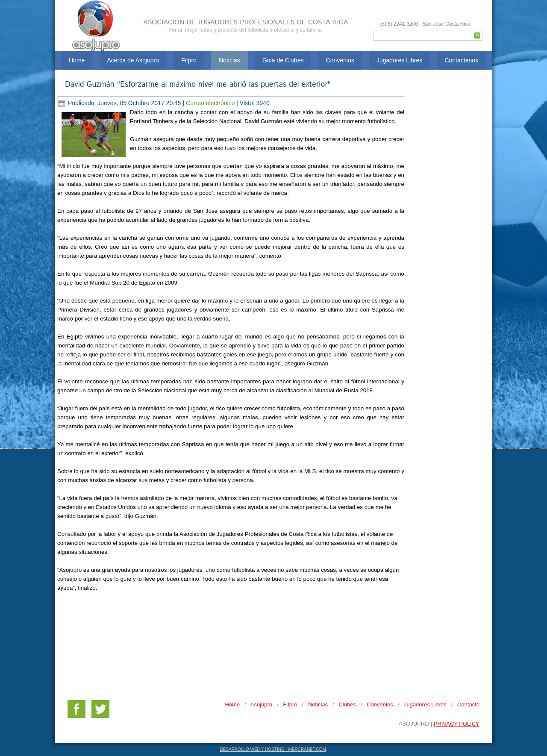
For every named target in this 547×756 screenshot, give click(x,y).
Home (77, 60)
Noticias (229, 60)
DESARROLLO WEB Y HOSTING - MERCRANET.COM (273, 749)
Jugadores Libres (399, 60)
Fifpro (189, 60)
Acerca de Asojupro (133, 60)
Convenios (340, 60)
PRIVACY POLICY (457, 724)
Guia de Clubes (283, 60)
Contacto (468, 705)
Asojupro (261, 705)
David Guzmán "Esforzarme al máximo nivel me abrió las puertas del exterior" (198, 85)
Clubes (347, 705)
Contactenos (461, 60)
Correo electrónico (211, 103)
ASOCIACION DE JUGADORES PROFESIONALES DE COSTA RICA (246, 22)
